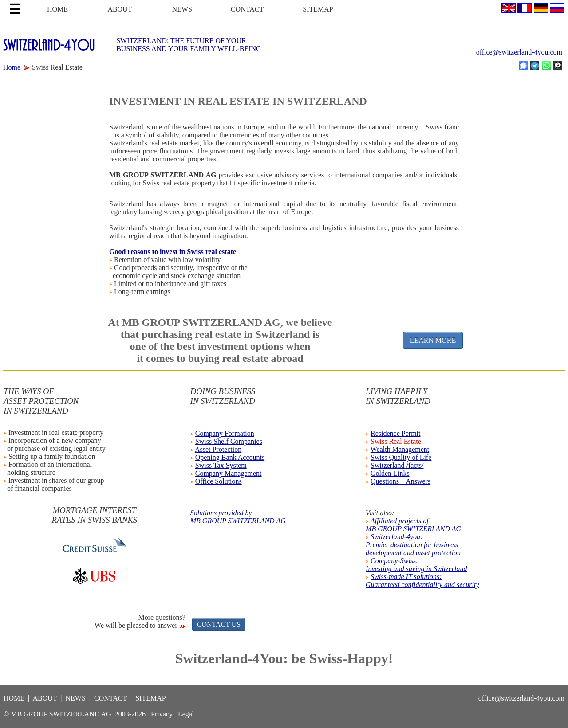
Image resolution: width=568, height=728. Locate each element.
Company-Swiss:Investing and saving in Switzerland (416, 565)
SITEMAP (318, 9)
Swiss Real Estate (396, 441)
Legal (186, 714)
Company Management (229, 473)
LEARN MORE (433, 340)
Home (12, 67)
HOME (57, 9)
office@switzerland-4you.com (519, 52)
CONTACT (247, 9)
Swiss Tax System (221, 465)
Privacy (162, 714)
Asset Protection (218, 449)
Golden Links (390, 473)
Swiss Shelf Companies (229, 441)
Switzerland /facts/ (397, 465)
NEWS (182, 9)
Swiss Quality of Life (401, 457)
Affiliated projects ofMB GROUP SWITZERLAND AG (413, 525)
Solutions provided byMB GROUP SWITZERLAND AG (238, 517)
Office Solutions (219, 481)
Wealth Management (400, 449)
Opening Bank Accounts (230, 457)
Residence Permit (395, 433)
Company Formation (225, 433)
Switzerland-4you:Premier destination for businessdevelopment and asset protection (413, 545)
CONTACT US (219, 624)
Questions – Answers (400, 481)
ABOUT (120, 9)
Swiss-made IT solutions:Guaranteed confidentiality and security (422, 581)
